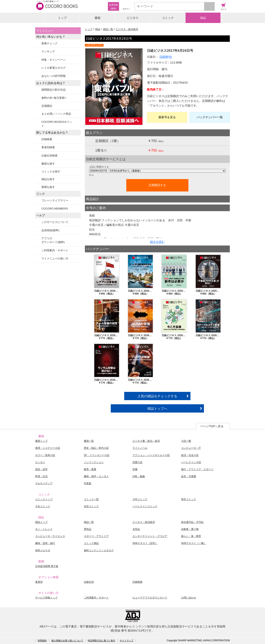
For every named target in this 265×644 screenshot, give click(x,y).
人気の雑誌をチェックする (157, 396)
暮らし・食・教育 (191, 536)
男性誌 (88, 529)
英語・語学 (41, 469)
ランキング (48, 51)
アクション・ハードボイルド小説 (151, 455)
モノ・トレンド (44, 529)
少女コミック (43, 506)
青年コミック (189, 499)
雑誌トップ (41, 522)
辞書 (135, 469)
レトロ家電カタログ (54, 68)
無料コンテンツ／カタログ (99, 550)
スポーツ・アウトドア (96, 536)
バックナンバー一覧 (210, 117)
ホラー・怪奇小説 (45, 455)
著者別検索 (48, 147)
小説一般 (186, 441)
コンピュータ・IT (191, 448)
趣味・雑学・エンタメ (96, 476)
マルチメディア (44, 483)
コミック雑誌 (91, 543)
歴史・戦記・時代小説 (96, 448)
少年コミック (140, 499)
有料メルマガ (43, 550)
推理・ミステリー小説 (48, 448)
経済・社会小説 (190, 455)
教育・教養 (90, 469)
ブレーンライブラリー (55, 200)
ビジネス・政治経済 (127, 29)
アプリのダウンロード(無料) (53, 240)
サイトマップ (126, 640)
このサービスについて (55, 222)
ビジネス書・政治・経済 (146, 441)
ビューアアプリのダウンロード (150, 598)
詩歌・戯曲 (139, 476)
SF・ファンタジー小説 (97, 455)
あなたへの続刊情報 (54, 76)
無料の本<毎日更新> (54, 98)
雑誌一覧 (108, 29)
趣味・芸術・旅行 (45, 543)
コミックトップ (44, 499)
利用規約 (42, 640)
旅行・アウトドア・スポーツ (197, 469)
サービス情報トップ (46, 598)
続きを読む (157, 242)
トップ (62, 18)
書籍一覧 (89, 441)
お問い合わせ (189, 598)
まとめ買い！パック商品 (56, 114)
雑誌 (203, 18)
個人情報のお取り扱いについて (67, 640)
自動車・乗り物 (190, 529)
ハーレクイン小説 (191, 462)
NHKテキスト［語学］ (145, 543)
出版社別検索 (49, 156)
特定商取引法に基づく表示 (101, 640)
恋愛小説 (137, 462)
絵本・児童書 (189, 476)
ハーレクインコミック (145, 506)
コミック (168, 18)
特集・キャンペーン (54, 60)
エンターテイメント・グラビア (150, 536)
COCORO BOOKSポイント (57, 124)
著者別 (39, 582)
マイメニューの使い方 (55, 258)
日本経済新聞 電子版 (47, 566)
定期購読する (157, 185)
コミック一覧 (91, 499)
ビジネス (133, 18)
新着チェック (49, 43)
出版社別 (89, 582)
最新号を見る (167, 117)
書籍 (98, 18)
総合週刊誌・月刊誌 (192, 522)
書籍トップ (41, 441)
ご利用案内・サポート (55, 250)
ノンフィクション (94, 462)
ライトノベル (140, 448)
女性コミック (91, 506)
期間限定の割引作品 (54, 90)
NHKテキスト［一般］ (194, 543)
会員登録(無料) (50, 230)
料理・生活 (41, 476)
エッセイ (40, 462)
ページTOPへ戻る (212, 426)
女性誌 (136, 529)
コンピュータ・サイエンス (50, 536)
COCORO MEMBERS (55, 209)
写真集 (88, 483)
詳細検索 (47, 139)
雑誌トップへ (157, 408)
